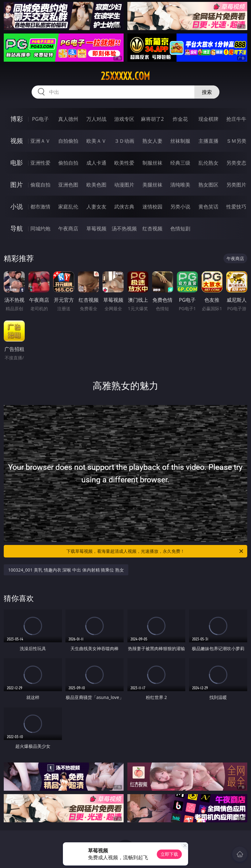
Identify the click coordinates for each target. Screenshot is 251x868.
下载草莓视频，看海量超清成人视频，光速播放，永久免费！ (155, 551)
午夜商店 (68, 229)
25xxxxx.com (125, 76)
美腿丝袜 (152, 185)
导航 (17, 228)
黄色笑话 (208, 207)
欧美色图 (96, 185)
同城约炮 (40, 229)
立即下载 (169, 854)
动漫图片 (124, 185)
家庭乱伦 (68, 207)
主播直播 (208, 141)
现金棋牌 (208, 119)
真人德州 (68, 119)
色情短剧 (180, 229)
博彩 (17, 119)
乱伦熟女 (208, 163)
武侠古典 (124, 207)
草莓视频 (96, 229)
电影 (17, 163)
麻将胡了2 (152, 119)
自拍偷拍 (68, 141)
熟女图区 (208, 185)
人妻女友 (96, 207)
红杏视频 (152, 229)
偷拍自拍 (68, 163)
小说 (17, 206)
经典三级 (180, 163)
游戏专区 (124, 119)
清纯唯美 (180, 185)
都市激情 (40, 207)
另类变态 (236, 163)
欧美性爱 (124, 163)
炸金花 (180, 119)
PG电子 (40, 119)
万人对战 (96, 119)
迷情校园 (152, 207)
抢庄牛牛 (236, 119)
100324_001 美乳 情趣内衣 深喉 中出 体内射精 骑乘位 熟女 (66, 570)
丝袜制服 (180, 141)
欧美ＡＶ (96, 141)
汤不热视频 (124, 229)
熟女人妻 (152, 141)
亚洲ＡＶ (40, 141)
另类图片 (236, 185)
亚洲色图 (68, 185)
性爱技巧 (236, 207)
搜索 (207, 92)
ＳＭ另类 (236, 141)
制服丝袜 (152, 163)
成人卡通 (96, 163)
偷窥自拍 (40, 185)
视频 (17, 141)
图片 (17, 185)
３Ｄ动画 (124, 141)
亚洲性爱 (40, 163)
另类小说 (180, 207)
